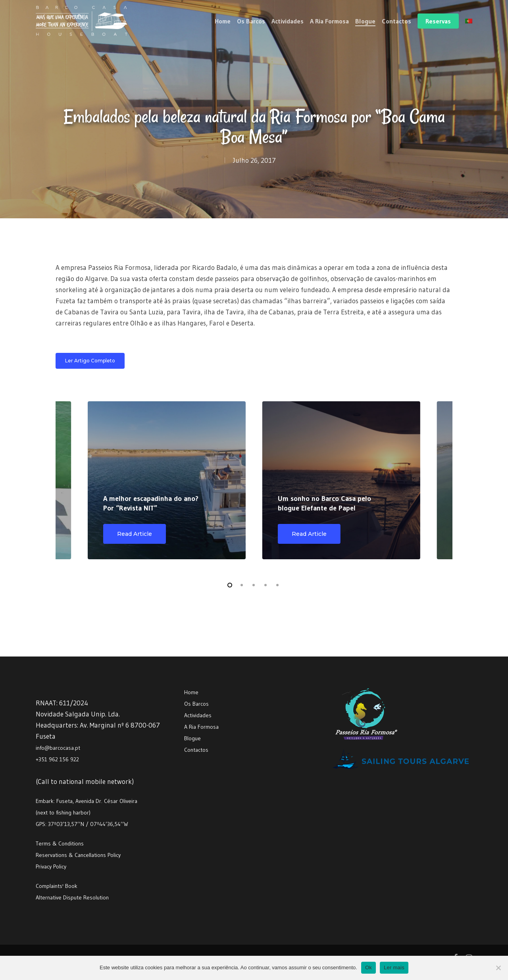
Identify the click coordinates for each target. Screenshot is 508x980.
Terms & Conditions (60, 843)
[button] (90, 361)
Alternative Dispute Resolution (72, 897)
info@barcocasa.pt (58, 748)
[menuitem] (469, 21)
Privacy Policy (51, 866)
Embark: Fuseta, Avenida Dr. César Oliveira (87, 801)
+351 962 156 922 (57, 759)
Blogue (192, 738)
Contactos (196, 750)
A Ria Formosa (201, 727)
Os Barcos (196, 704)
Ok (368, 967)
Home (191, 692)
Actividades (198, 715)
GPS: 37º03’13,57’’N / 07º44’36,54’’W (82, 824)
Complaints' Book (57, 886)
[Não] (498, 968)
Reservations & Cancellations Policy (78, 855)
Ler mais (394, 967)
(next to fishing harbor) (63, 812)
